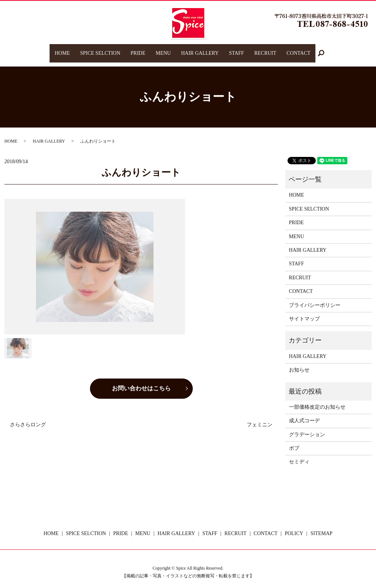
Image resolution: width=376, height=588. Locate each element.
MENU (163, 49)
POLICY (294, 526)
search (324, 50)
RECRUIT (265, 49)
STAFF (236, 49)
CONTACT (298, 49)
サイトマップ (304, 312)
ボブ (294, 441)
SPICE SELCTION (100, 49)
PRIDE (138, 49)
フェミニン (260, 418)
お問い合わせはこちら (141, 381)
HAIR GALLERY (200, 49)
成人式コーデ (304, 414)
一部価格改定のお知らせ (317, 400)
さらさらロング (28, 418)
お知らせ (299, 363)
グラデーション (307, 428)
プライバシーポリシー (315, 298)
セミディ (299, 455)
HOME (62, 49)
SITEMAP (322, 526)
